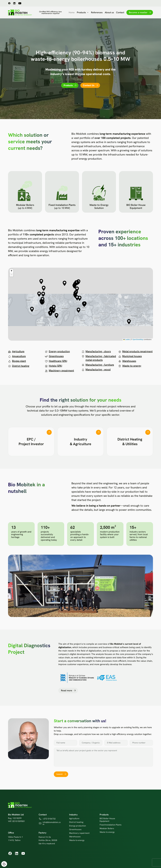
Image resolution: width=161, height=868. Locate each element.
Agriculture (18, 351)
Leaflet (126, 340)
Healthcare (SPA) (58, 361)
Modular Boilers (107, 828)
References (97, 12)
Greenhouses (56, 356)
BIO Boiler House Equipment (107, 820)
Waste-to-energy (132, 366)
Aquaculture (19, 356)
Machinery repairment (61, 370)
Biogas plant (19, 361)
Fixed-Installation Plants (111, 825)
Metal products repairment (137, 351)
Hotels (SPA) (55, 366)
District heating (21, 366)
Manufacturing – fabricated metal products (101, 358)
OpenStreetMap (138, 340)
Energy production (59, 351)
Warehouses (129, 361)
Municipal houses (132, 356)
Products (83, 12)
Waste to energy (107, 832)
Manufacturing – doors (98, 351)
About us (109, 12)
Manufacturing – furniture (100, 365)
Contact (120, 12)
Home (72, 12)
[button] (44, 288)
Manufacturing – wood (98, 369)
